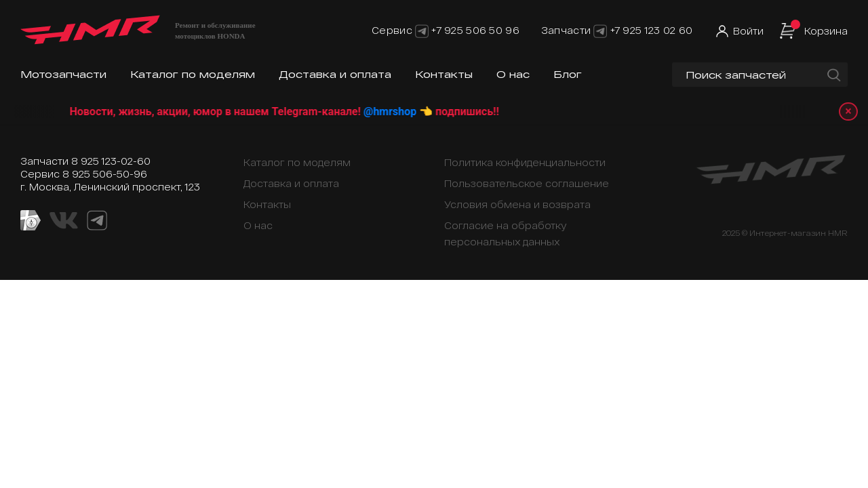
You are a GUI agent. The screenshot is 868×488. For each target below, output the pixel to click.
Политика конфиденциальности (525, 162)
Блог (568, 74)
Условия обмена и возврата (517, 204)
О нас (513, 74)
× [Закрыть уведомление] (848, 111)
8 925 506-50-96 (105, 174)
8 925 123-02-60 (111, 161)
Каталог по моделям (193, 74)
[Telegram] (422, 30)
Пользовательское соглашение (527, 183)
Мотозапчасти (63, 74)
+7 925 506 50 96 (475, 30)
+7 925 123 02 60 (651, 30)
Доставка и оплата (335, 74)
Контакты (444, 74)
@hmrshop (407, 111)
